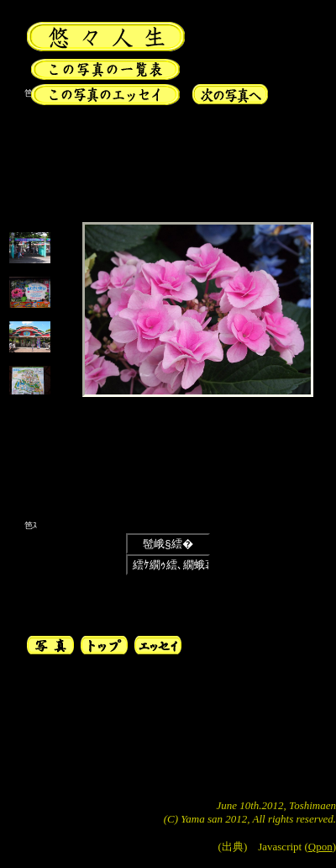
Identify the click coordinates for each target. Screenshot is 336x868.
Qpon (320, 847)
